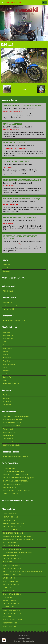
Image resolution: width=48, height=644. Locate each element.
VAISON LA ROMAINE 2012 (11, 530)
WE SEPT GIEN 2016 (9, 591)
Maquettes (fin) (8, 339)
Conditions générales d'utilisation (24, 641)
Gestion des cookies (24, 638)
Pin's (4, 342)
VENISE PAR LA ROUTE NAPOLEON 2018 (15, 475)
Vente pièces (7, 405)
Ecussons (6, 345)
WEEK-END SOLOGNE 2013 (11, 556)
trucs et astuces (8, 268)
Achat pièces (7, 401)
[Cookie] (4, 640)
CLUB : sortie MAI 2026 (12, 124)
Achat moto (7, 395)
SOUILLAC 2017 (8, 597)
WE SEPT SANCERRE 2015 (11, 581)
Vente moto (7, 398)
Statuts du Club (8, 303)
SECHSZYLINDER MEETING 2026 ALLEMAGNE (22, 105)
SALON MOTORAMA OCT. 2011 (13, 527)
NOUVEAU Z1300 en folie (11, 517)
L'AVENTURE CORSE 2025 (11, 494)
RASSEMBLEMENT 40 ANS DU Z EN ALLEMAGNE (18, 536)
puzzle (5, 367)
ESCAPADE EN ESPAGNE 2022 (12, 484)
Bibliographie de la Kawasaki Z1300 (14, 321)
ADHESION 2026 (8, 291)
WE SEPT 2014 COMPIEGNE (11, 565)
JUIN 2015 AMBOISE (9, 578)
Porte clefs (6, 361)
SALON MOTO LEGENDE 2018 (12, 613)
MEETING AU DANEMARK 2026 (16, 161)
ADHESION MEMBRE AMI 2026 (12, 419)
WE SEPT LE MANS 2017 (11, 601)
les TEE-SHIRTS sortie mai (11, 384)
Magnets (6, 355)
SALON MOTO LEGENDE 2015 (12, 584)
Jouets (5, 380)
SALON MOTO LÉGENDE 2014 (12, 568)
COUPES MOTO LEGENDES (14, 143)
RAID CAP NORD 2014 (10, 468)
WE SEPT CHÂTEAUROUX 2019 (13, 620)
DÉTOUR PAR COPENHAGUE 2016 (13, 471)
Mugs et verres (8, 348)
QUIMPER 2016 (8, 588)
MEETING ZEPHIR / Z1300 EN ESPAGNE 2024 (17, 491)
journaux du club (8, 442)
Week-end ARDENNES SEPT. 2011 (13, 523)
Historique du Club (9, 309)
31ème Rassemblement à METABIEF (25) (16, 457)
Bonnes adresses (8, 435)
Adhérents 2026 (8, 429)
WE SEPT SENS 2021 (9, 626)
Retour (24, 89)
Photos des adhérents (10, 514)
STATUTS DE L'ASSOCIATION (12, 423)
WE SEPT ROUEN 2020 (10, 623)
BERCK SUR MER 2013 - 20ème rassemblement (18, 552)
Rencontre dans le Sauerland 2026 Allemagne (22, 199)
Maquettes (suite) (9, 335)
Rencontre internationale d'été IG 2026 (20, 217)
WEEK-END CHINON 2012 (11, 543)
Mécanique (6, 265)
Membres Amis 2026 (9, 432)
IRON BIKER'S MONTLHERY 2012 (13, 533)
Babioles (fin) (7, 377)
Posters (5, 351)
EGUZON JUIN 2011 (9, 520)
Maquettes (6, 332)
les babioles (7, 371)
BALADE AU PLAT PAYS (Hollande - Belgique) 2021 (19, 478)
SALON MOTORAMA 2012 (11, 546)
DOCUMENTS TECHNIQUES (11, 445)
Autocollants (7, 358)
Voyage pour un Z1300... (10, 487)
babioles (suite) (8, 374)
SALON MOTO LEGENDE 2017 (12, 604)
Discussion (6, 271)
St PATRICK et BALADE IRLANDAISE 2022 (16, 481)
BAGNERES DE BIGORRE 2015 (12, 575)
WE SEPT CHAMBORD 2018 (11, 610)
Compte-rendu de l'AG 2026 (12, 426)
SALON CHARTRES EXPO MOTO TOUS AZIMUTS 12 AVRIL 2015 (23, 572)
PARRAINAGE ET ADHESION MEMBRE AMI (16, 416)
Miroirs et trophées (9, 364)
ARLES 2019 (7, 617)
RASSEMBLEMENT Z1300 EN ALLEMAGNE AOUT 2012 (20, 539)
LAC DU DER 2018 (8, 607)
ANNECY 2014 (7, 562)
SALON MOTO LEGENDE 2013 (12, 559)
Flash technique (8, 439)
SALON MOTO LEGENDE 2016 (12, 594)
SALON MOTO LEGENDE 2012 (12, 549)
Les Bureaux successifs (10, 306)
